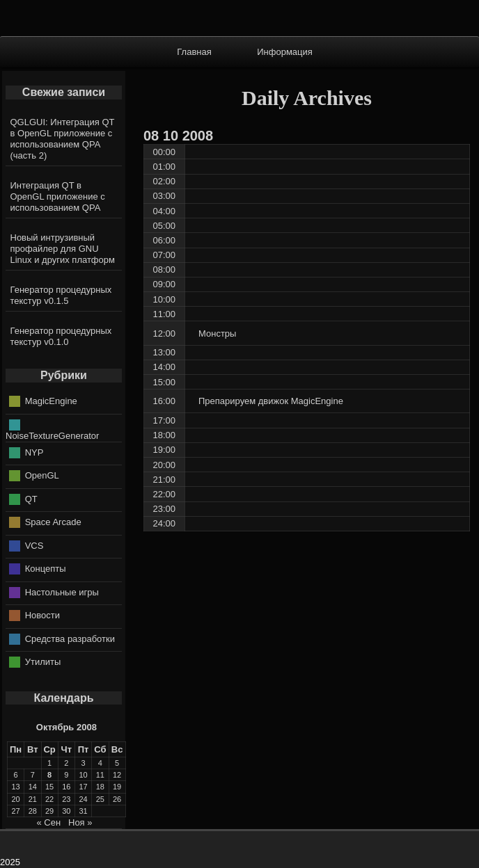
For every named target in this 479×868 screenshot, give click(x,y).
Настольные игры (62, 592)
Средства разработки (70, 638)
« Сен (48, 822)
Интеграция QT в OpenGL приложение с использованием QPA (58, 196)
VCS (34, 545)
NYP (34, 452)
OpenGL (42, 475)
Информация (285, 52)
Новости (42, 615)
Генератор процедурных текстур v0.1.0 (61, 336)
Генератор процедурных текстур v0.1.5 (61, 295)
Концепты (46, 569)
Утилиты (43, 662)
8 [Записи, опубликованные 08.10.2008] (49, 775)
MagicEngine (51, 401)
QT (31, 498)
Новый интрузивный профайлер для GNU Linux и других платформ (63, 249)
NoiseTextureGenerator (52, 436)
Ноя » (80, 822)
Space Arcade (53, 522)
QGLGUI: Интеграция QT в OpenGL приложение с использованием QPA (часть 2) (63, 139)
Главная (194, 52)
